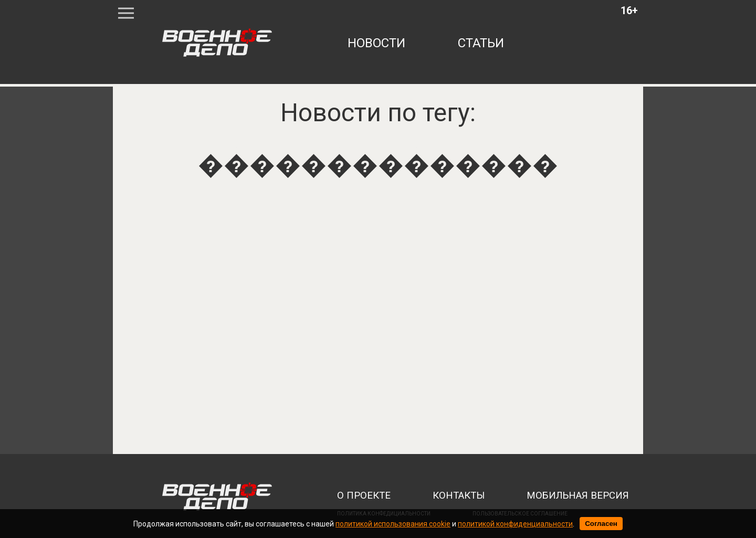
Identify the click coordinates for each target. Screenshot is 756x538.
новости (376, 43)
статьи (481, 43)
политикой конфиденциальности (515, 524)
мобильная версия (578, 495)
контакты (459, 495)
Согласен (601, 524)
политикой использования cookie (393, 524)
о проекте (364, 495)
